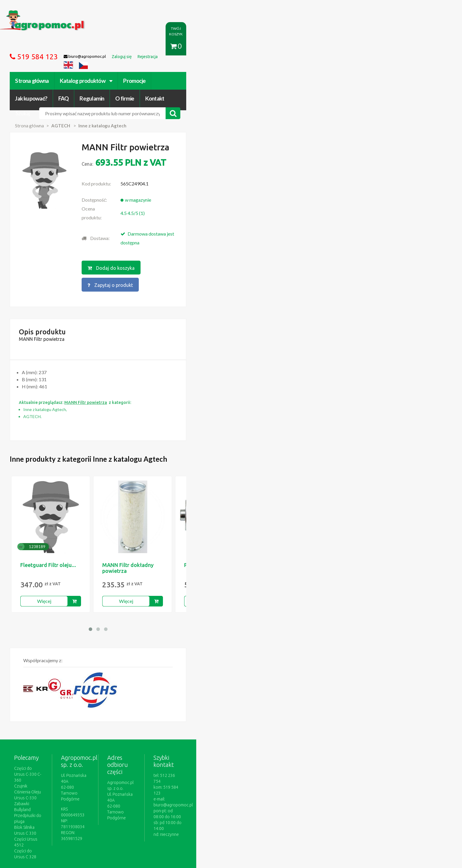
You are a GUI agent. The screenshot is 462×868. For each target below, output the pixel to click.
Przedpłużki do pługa (91, 710)
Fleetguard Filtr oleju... (106, 489)
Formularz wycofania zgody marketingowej (111, 807)
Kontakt (354, 46)
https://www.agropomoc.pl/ (83, 14)
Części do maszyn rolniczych (303, 801)
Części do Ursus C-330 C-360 (98, 692)
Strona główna (90, 46)
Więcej (102, 525)
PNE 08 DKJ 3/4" (262, 489)
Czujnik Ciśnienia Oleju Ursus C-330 (104, 698)
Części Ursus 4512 (89, 721)
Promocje (192, 46)
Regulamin (291, 46)
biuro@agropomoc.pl (356, 704)
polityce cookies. (176, 755)
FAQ (263, 46)
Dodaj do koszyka (229, 206)
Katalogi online (257, 801)
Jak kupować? (230, 46)
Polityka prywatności (217, 801)
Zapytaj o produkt (291, 206)
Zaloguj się (150, 801)
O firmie (324, 46)
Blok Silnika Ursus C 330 (94, 716)
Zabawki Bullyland (88, 704)
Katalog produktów (144, 46)
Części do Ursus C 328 (92, 727)
